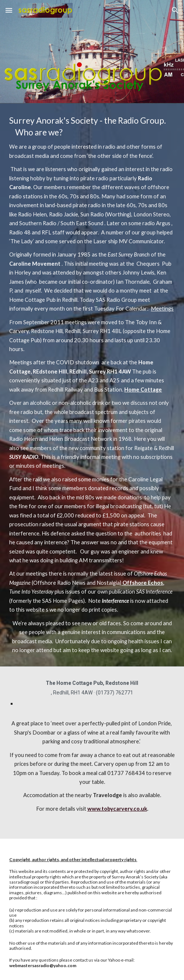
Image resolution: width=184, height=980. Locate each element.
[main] (92, 385)
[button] (9, 10)
